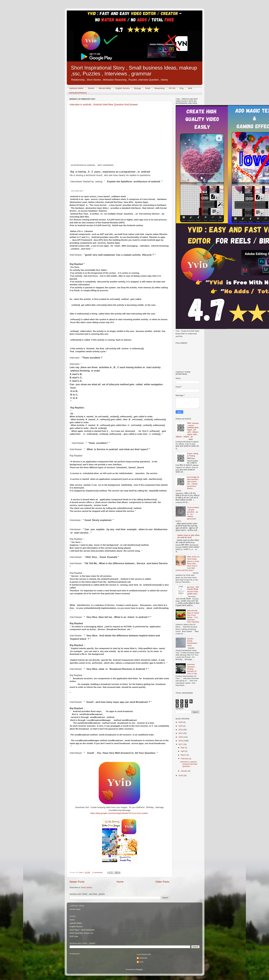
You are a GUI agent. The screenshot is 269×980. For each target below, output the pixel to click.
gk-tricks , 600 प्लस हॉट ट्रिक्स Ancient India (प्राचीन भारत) (193, 590)
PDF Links (74, 936)
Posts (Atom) (86, 887)
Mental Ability (105, 88)
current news (75, 909)
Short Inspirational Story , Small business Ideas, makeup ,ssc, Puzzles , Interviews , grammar (134, 71)
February (185, 759)
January (184, 771)
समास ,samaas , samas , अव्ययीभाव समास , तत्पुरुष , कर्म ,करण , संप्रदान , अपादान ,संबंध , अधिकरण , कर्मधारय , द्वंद (188, 430)
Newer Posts (77, 882)
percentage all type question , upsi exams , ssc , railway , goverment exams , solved (188, 484)
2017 (181, 744)
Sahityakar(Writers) (78, 93)
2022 (181, 730)
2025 (181, 726)
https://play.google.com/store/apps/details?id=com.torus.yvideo (119, 813)
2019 (181, 741)
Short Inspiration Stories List (81, 933)
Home (120, 882)
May (183, 748)
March (184, 755)
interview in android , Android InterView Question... (189, 764)
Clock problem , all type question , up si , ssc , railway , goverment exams (187, 514)
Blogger (139, 969)
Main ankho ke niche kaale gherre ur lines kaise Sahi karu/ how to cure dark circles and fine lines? (188, 563)
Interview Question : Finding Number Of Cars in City (192, 669)
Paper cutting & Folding (193, 455)
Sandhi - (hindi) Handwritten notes (192, 642)
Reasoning (159, 88)
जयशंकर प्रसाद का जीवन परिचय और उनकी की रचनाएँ (188, 537)
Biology (138, 88)
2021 (181, 733)
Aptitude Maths (76, 923)
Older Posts (162, 882)
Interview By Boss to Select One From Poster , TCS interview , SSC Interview (193, 616)
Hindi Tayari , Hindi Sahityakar (82, 930)
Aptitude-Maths (76, 88)
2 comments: (98, 872)
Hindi (148, 88)
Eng (182, 88)
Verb (190, 88)
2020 (181, 737)
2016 (181, 776)
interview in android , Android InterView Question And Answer (104, 105)
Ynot (141, 962)
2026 (181, 722)
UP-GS (172, 88)
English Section (122, 88)
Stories (91, 88)
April (183, 751)
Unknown (143, 958)
